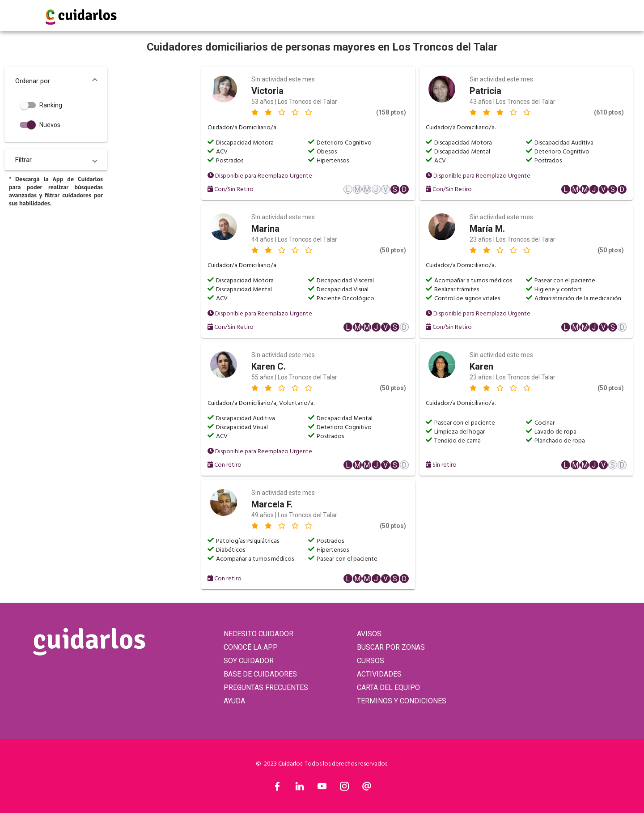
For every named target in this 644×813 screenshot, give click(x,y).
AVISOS (369, 634)
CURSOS (371, 661)
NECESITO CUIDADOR (258, 634)
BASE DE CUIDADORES (260, 674)
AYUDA (234, 701)
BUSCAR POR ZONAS (391, 647)
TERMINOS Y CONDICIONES (402, 701)
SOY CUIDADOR (249, 661)
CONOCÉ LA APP (251, 647)
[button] (56, 81)
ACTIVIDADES (379, 674)
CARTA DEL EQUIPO (388, 687)
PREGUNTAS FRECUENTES (266, 687)
